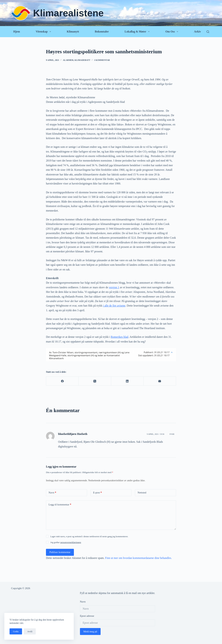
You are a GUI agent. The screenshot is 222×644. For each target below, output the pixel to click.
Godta (16, 631)
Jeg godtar (66, 542)
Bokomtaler (102, 32)
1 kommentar (102, 60)
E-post (97, 493)
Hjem (17, 32)
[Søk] (208, 32)
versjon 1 (114, 287)
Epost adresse (87, 616)
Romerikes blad (120, 337)
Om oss (172, 32)
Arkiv (197, 32)
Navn (52, 493)
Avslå (30, 631)
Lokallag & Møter (138, 32)
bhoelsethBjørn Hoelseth (73, 434)
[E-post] (160, 381)
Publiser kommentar (60, 552)
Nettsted (142, 493)
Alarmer (68, 60)
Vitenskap (44, 32)
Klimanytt (73, 32)
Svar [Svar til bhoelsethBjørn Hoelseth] (172, 434)
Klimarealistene (68, 13)
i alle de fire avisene (114, 306)
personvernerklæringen (71, 542)
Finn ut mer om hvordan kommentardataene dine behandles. (138, 558)
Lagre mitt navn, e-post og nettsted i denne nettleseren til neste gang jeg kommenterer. (89, 536)
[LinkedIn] (127, 381)
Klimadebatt (82, 60)
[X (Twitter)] (95, 381)
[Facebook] (62, 381)
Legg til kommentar (60, 505)
